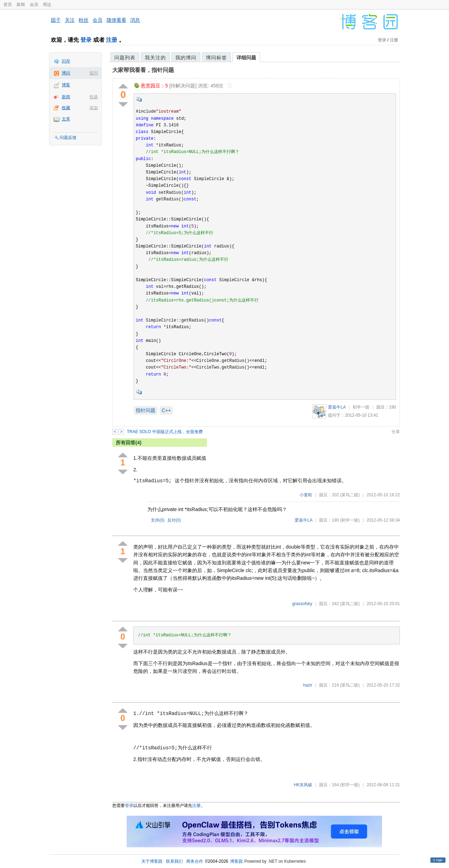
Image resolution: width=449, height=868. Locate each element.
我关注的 (155, 58)
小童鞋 (306, 495)
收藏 (66, 108)
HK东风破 (303, 785)
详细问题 (246, 58)
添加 (94, 108)
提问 (94, 73)
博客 (66, 85)
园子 (56, 20)
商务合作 (195, 861)
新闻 (21, 5)
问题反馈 (68, 138)
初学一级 (361, 407)
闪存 (66, 61)
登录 (86, 40)
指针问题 (146, 410)
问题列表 (125, 58)
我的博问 (186, 58)
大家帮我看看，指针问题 (143, 70)
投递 (94, 97)
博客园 (236, 861)
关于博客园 (152, 861)
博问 (66, 73)
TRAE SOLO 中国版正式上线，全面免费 (165, 432)
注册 (112, 40)
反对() (174, 520)
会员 (34, 5)
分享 (396, 432)
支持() (158, 520)
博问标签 (216, 58)
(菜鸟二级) (350, 495)
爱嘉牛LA (337, 407)
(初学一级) (350, 520)
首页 (8, 5)
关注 (70, 20)
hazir (308, 685)
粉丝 (83, 20)
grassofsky (302, 604)
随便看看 (116, 20)
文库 (66, 119)
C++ (166, 410)
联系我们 (174, 861)
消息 (135, 20)
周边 (47, 5)
